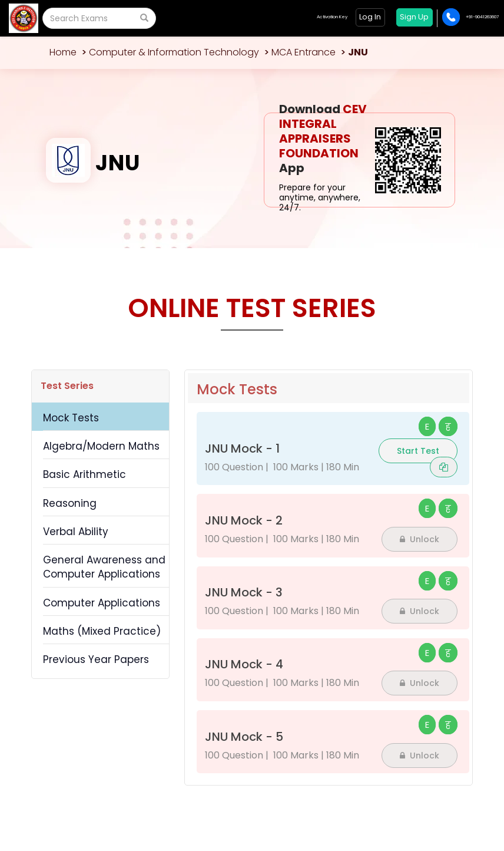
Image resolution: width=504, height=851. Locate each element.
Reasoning (70, 503)
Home (63, 52)
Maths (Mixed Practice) (102, 631)
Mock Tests (71, 418)
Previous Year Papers (96, 659)
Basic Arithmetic (84, 474)
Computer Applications (102, 603)
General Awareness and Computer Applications (104, 567)
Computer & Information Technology (174, 52)
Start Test (418, 451)
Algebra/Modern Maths (101, 446)
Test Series (67, 386)
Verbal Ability (76, 532)
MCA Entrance (304, 52)
